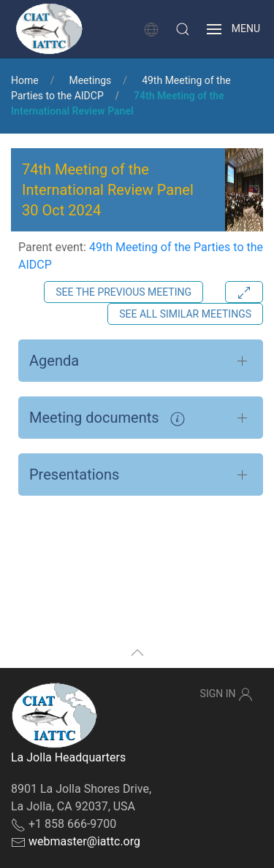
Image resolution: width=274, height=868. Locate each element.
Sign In (227, 694)
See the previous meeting (123, 292)
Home (25, 80)
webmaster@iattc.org (84, 841)
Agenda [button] (54, 361)
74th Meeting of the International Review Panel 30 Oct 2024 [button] (108, 190)
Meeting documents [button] (107, 418)
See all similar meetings (185, 314)
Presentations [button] (74, 475)
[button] (183, 29)
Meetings (90, 80)
